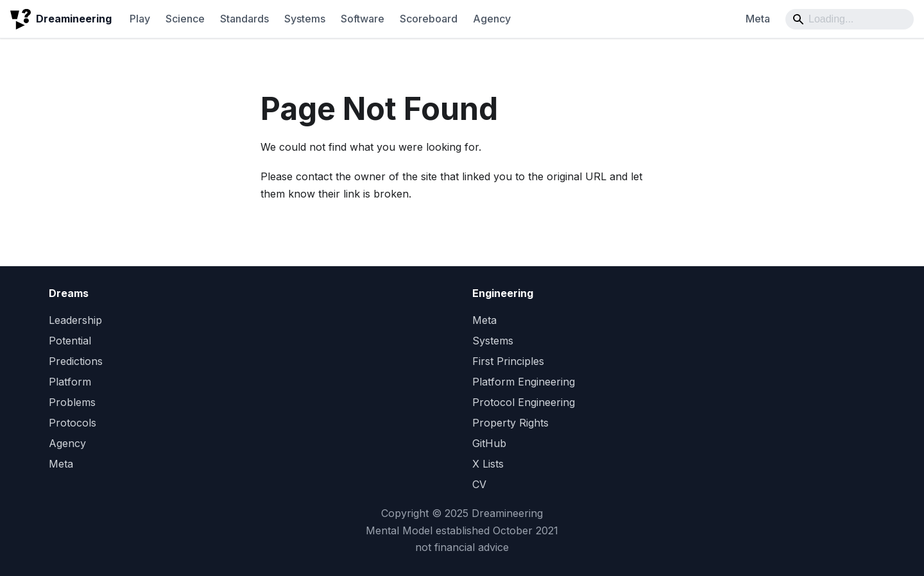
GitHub (489, 443)
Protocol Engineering (524, 402)
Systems (305, 19)
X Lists (488, 464)
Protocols (73, 423)
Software (363, 19)
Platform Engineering (524, 382)
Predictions (76, 361)
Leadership (75, 320)
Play (140, 19)
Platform (70, 382)
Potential (70, 341)
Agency (492, 19)
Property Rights (510, 423)
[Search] (850, 19)
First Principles (508, 361)
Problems (72, 402)
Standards (244, 19)
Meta (758, 19)
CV (479, 484)
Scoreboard (429, 19)
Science (185, 19)
